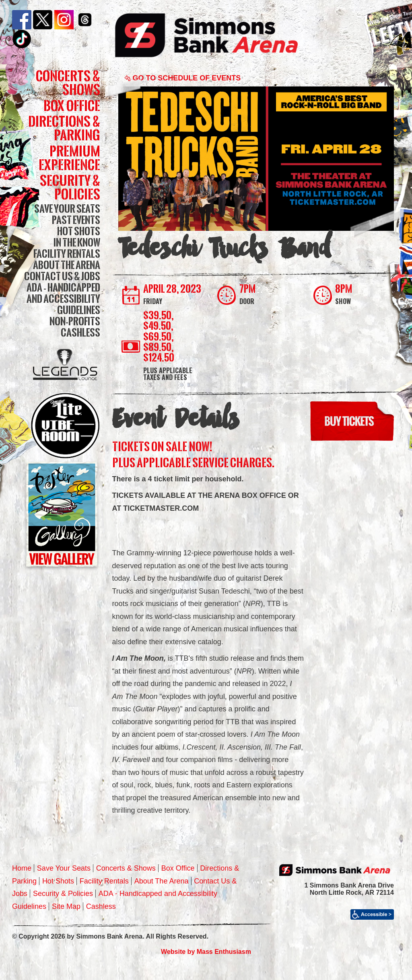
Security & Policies (70, 187)
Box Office (72, 106)
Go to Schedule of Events (183, 78)
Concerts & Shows (68, 83)
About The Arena (67, 265)
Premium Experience (69, 158)
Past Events (76, 220)
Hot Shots (79, 231)
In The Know (77, 242)
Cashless (80, 332)
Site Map (66, 906)
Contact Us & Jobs (62, 276)
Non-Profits (75, 321)
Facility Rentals (67, 254)
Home (22, 868)
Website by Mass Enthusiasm (206, 952)
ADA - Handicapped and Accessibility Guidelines (63, 299)
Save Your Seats (67, 209)
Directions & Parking (64, 128)
